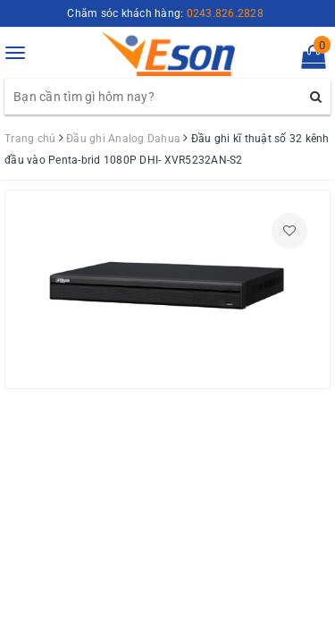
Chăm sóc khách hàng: (165, 13)
